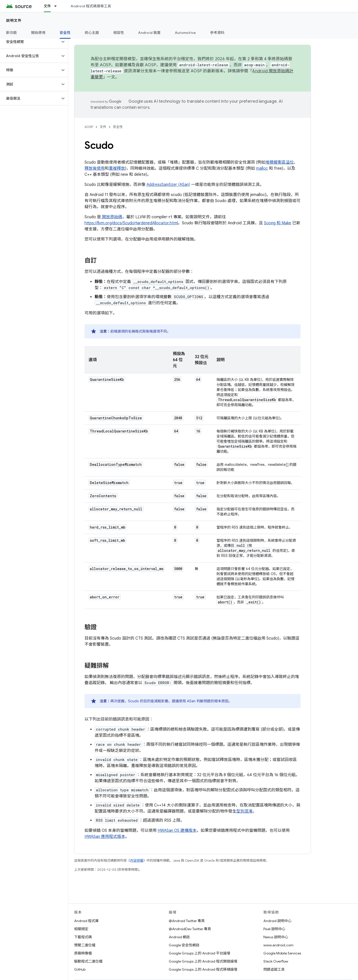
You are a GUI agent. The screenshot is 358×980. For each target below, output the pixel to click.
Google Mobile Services (282, 953)
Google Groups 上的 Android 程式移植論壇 (203, 969)
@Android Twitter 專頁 (187, 921)
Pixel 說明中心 (274, 929)
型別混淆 (244, 811)
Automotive (185, 33)
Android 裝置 (149, 33)
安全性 (118, 127)
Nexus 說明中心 (276, 937)
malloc (262, 168)
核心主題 (92, 33)
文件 (103, 127)
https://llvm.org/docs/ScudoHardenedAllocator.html (131, 223)
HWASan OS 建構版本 (177, 831)
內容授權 (137, 861)
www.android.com (278, 945)
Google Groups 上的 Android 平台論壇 (199, 953)
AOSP (89, 127)
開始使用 (38, 33)
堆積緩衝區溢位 (280, 162)
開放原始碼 (112, 217)
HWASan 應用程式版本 (105, 837)
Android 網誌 (179, 937)
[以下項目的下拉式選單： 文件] (58, 6)
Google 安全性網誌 (184, 945)
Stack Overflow (276, 961)
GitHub (80, 969)
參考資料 (217, 33)
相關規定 (81, 929)
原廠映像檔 (83, 953)
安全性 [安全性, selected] (65, 33)
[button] (30, 42)
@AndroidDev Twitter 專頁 (190, 929)
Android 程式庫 (86, 921)
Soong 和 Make (278, 223)
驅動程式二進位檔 (88, 961)
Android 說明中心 (277, 921)
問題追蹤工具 (274, 969)
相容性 (119, 33)
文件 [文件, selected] (47, 6)
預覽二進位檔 (85, 945)
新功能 (12, 33)
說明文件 (14, 20)
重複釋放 (117, 168)
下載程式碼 (83, 937)
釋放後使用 (95, 168)
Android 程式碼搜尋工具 (91, 6)
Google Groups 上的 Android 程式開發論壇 (203, 961)
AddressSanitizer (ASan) (168, 185)
